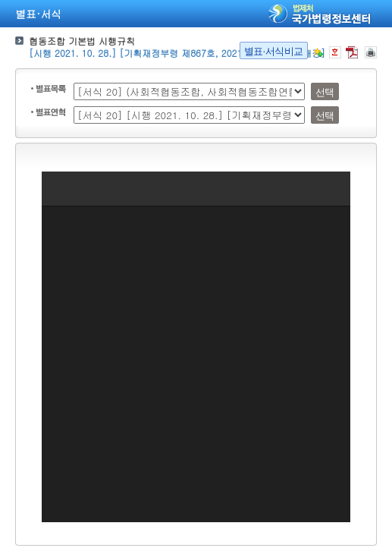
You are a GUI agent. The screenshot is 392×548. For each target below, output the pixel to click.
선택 (325, 92)
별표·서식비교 (274, 51)
